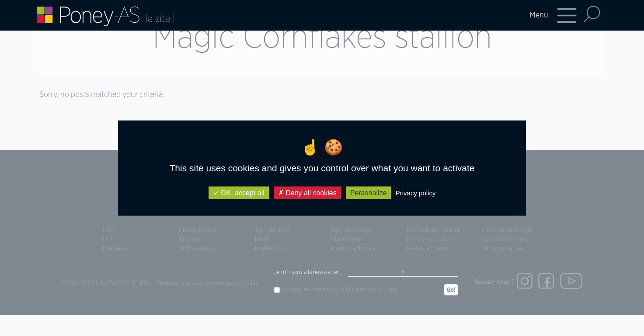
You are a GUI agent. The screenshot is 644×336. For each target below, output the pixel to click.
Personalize (369, 193)
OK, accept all (239, 193)
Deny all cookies (307, 193)
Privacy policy (416, 193)
